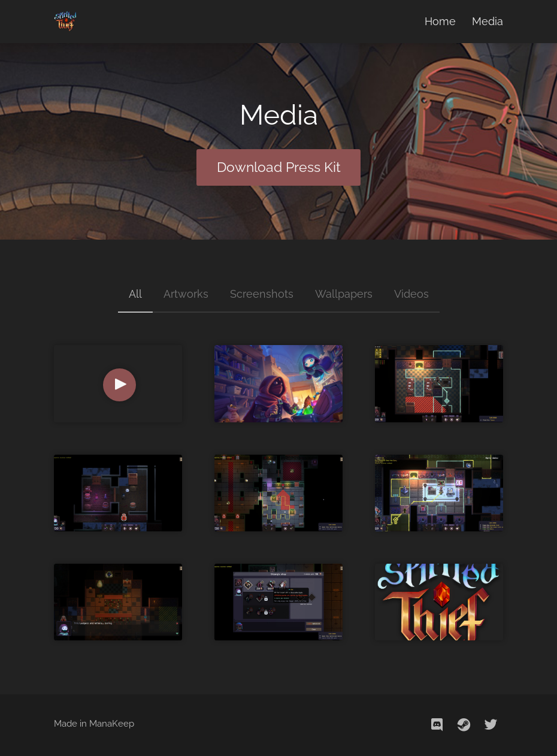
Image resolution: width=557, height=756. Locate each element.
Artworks (186, 294)
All (135, 294)
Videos (411, 294)
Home (440, 21)
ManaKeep (112, 724)
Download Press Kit (279, 167)
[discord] (437, 725)
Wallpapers (344, 294)
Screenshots (262, 294)
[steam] (464, 725)
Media (488, 21)
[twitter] (491, 725)
